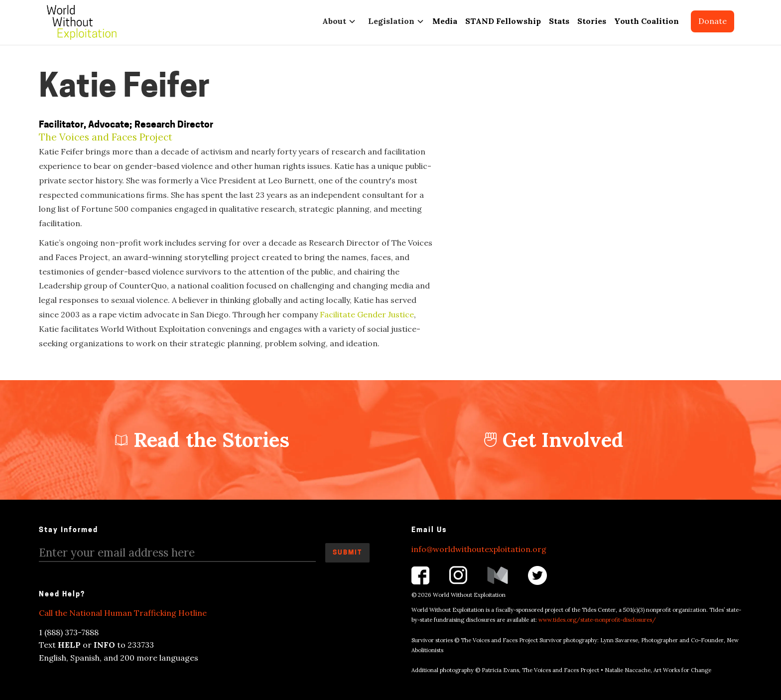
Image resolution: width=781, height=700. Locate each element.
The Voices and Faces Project (106, 137)
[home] (82, 22)
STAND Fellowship (503, 21)
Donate (713, 21)
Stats (559, 21)
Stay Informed (68, 530)
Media (445, 21)
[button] (337, 21)
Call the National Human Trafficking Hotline (123, 613)
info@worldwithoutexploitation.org (479, 549)
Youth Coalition (647, 21)
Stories (592, 21)
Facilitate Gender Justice (367, 314)
